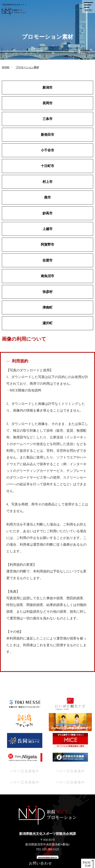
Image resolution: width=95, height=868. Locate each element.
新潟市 (47, 88)
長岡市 (47, 103)
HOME (6, 67)
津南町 (47, 307)
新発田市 (47, 135)
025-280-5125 (51, 849)
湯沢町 (47, 323)
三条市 (47, 119)
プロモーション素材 (27, 67)
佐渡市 (47, 260)
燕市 (47, 197)
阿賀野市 (47, 245)
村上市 (47, 182)
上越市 (47, 229)
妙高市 (47, 213)
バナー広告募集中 (25, 771)
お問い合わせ (41, 863)
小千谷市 (47, 150)
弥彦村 (47, 292)
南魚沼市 (47, 276)
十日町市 (47, 166)
